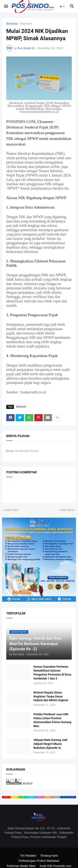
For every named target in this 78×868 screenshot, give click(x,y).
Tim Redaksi (28, 856)
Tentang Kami (49, 856)
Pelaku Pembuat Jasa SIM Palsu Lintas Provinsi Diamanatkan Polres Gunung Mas (52, 720)
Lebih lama (66, 510)
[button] (6, 6)
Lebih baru (11, 510)
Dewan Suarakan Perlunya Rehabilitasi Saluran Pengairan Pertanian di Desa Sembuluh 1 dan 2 (52, 673)
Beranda (12, 24)
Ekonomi (26, 24)
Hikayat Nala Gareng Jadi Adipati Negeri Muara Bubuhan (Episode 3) (50, 744)
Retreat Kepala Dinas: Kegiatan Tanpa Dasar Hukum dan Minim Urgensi (51, 696)
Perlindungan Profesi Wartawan (39, 861)
